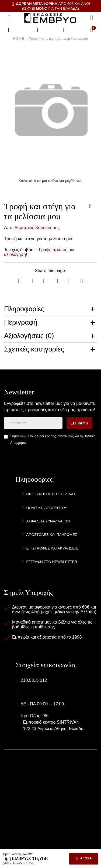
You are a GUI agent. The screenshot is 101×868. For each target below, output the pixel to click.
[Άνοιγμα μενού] (9, 18)
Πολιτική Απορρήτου (47, 508)
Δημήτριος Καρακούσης (37, 228)
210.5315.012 (34, 680)
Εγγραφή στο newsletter (52, 562)
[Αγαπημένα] (37, 30)
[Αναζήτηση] (92, 18)
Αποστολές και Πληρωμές (52, 535)
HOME (19, 39)
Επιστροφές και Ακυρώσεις (52, 548)
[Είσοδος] (64, 30)
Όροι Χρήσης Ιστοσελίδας (55, 436)
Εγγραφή (79, 423)
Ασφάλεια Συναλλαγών (48, 521)
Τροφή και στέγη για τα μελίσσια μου (58, 39)
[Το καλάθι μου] (92, 30)
